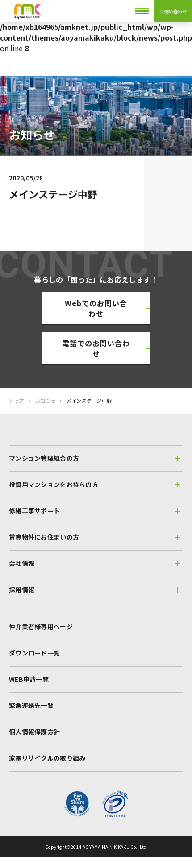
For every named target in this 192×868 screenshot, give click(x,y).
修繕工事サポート (94, 511)
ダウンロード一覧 (34, 653)
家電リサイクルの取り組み (47, 758)
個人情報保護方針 (34, 732)
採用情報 (94, 590)
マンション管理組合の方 (94, 458)
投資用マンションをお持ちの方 (94, 484)
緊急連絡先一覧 (31, 705)
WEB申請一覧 (29, 679)
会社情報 (94, 563)
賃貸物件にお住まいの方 (94, 537)
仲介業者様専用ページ (41, 626)
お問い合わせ (173, 11)
